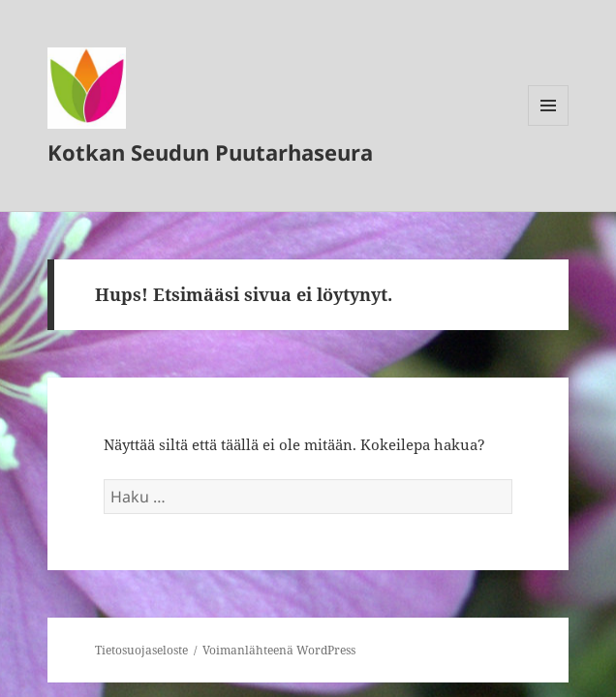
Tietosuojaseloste (141, 650)
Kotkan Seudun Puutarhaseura (210, 152)
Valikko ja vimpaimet (549, 125)
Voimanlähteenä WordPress (279, 650)
